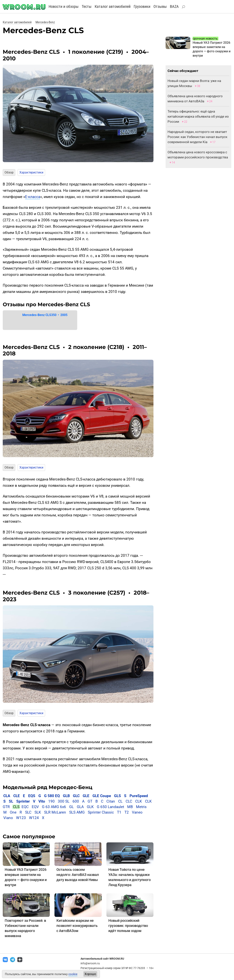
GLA (80, 807)
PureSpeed (139, 796)
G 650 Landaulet (110, 807)
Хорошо (90, 974)
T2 (127, 812)
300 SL (64, 801)
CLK (139, 801)
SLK (38, 812)
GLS (117, 796)
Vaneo (137, 812)
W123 (21, 818)
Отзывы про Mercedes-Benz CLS (46, 304)
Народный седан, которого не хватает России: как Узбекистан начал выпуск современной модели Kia (197, 137)
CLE (17, 796)
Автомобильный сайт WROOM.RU (102, 959)
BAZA (174, 6)
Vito (42, 801)
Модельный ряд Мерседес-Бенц (48, 787)
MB (130, 807)
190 (51, 801)
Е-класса (33, 197)
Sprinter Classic (101, 812)
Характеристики (31, 172)
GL (71, 807)
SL (11, 801)
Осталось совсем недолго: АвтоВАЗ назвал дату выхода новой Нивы (78, 875)
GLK (90, 807)
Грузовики (142, 6)
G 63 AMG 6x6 (54, 807)
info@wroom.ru (90, 963)
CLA (7, 796)
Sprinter (23, 801)
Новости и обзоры (64, 6)
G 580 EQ (52, 796)
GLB (67, 796)
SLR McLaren (55, 812)
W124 (34, 818)
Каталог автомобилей (113, 6)
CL (120, 801)
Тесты (87, 6)
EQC (25, 807)
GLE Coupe (102, 796)
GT (90, 801)
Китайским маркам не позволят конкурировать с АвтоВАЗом (77, 926)
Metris (141, 807)
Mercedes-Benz (45, 22)
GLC (76, 796)
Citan (111, 801)
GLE (86, 796)
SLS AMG (77, 812)
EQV (35, 807)
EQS (32, 796)
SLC (28, 812)
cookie (73, 974)
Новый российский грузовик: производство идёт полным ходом (128, 926)
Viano (8, 818)
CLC (129, 801)
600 (76, 801)
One (13, 812)
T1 (119, 812)
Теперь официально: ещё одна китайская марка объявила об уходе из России (198, 116)
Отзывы (160, 6)
